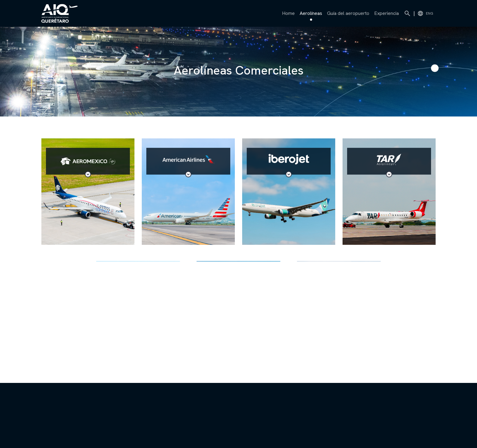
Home (288, 13)
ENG (425, 13)
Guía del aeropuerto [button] (348, 13)
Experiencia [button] (386, 13)
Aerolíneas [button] (311, 15)
